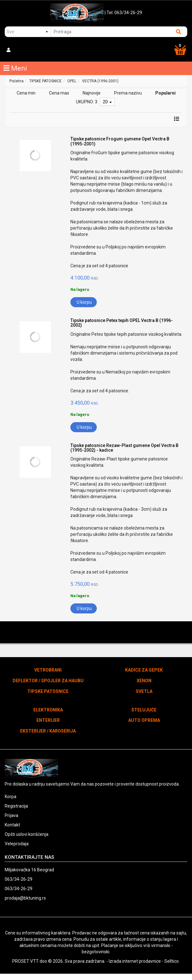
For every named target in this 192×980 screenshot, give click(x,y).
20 (107, 102)
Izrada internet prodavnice (135, 961)
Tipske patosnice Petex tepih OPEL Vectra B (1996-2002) (122, 323)
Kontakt (12, 825)
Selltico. (172, 961)
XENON (144, 681)
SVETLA (144, 691)
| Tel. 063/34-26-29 (123, 13)
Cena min (26, 93)
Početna (16, 81)
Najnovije (92, 93)
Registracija (16, 806)
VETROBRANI (48, 670)
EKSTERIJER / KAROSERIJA (48, 731)
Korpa (11, 797)
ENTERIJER (48, 720)
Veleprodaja (17, 844)
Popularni (165, 93)
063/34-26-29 (19, 879)
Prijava (11, 815)
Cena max (59, 93)
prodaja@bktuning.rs (25, 898)
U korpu (84, 302)
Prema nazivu (128, 93)
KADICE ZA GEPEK (144, 670)
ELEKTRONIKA (48, 710)
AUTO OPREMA (144, 720)
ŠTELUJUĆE (144, 710)
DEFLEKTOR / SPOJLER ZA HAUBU (48, 681)
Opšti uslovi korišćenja (27, 834)
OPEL (72, 81)
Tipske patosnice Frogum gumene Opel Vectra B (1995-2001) (120, 141)
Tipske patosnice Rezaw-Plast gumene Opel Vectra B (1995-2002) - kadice (124, 448)
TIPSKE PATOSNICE (45, 81)
